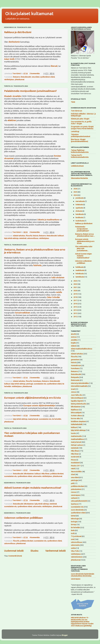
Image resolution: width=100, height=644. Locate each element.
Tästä (73, 102)
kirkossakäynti (76, 413)
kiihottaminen (29, 474)
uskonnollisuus (33, 238)
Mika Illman (45, 474)
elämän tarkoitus (19, 236)
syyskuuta (79, 208)
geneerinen (75, 360)
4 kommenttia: (35, 537)
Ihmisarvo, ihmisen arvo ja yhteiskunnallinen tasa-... (85, 235)
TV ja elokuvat (76, 536)
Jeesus (74, 392)
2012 (76, 317)
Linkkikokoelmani (77, 166)
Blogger (65, 635)
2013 (76, 313)
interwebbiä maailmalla (79, 386)
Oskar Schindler (53, 297)
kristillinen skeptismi (78, 422)
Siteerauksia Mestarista (79, 178)
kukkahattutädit (77, 424)
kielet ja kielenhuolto (79, 404)
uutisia (73, 548)
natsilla (59, 292)
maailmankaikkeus (77, 439)
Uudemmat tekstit (14, 551)
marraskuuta (80, 201)
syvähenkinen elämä (47, 77)
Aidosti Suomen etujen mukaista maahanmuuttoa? (33, 488)
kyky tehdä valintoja (11, 238)
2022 (76, 284)
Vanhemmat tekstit (56, 551)
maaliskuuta (80, 270)
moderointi (75, 457)
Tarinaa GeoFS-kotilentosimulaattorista (80, 156)
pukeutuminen (76, 489)
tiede (73, 530)
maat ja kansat (33, 419)
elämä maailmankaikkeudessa (82, 349)
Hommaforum (76, 366)
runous (74, 492)
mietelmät (23, 238)
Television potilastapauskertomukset (81, 135)
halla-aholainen (58, 278)
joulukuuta (80, 198)
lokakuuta (79, 205)
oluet (73, 474)
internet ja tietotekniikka (80, 383)
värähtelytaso (9, 80)
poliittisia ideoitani (57, 474)
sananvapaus (76, 495)
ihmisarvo (17, 77)
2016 (76, 304)
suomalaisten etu (40, 384)
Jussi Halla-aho (77, 395)
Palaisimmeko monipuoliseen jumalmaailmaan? (30, 91)
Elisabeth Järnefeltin (13, 96)
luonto (73, 433)
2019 (76, 294)
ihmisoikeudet (26, 77)
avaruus (74, 337)
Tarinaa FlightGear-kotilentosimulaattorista (80, 151)
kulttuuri (61, 236)
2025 (76, 192)
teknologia (75, 519)
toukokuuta (80, 221)
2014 (76, 310)
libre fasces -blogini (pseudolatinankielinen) (79, 140)
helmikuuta (80, 274)
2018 (76, 297)
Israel (73, 389)
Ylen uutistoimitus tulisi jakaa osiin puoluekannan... (84, 249)
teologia (74, 522)
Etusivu (34, 551)
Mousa (73, 460)
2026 (76, 189)
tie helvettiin (57, 419)
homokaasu (37, 381)
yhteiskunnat (20, 80)
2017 (76, 300)
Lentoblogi (75, 131)
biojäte (73, 343)
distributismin (14, 42)
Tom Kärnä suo (77, 111)
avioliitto (74, 340)
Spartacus (75, 504)
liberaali (54, 66)
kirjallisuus (75, 410)
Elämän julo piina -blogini (80, 119)
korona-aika (75, 419)
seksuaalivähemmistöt (79, 501)
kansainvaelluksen (23, 313)
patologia (30, 384)
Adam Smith (9, 59)
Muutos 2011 (76, 466)
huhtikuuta (80, 267)
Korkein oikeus (76, 416)
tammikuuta (80, 277)
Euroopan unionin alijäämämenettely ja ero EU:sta (32, 398)
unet (73, 539)
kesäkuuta (79, 218)
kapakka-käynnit (77, 401)
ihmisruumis (75, 380)
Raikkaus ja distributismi (18, 32)
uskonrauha (37, 476)
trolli (73, 533)
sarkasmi (74, 498)
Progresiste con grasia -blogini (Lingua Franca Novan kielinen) (82, 128)
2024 (76, 195)
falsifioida (37, 265)
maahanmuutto (76, 436)
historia (36, 236)
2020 (76, 291)
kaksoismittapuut (77, 398)
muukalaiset (75, 463)
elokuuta (79, 211)
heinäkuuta (80, 214)
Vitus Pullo (75, 551)
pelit (73, 483)
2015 (76, 307)
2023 (76, 281)
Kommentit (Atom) (15, 556)
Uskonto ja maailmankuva (48, 220)
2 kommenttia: (35, 74)
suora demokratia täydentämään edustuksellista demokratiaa (83, 575)
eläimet (74, 346)
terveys (74, 525)
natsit (73, 469)
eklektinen (12, 120)
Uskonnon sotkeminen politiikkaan (23, 518)
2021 (76, 287)
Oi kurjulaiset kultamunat (29, 14)
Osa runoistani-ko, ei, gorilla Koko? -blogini (81, 123)
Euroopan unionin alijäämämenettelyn (39, 406)
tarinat (73, 516)
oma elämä (36, 77)
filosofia (29, 236)
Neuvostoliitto (76, 472)
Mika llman (75, 454)
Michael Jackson (77, 445)
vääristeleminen (77, 557)
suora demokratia (77, 510)
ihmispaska (75, 377)
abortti (73, 334)
